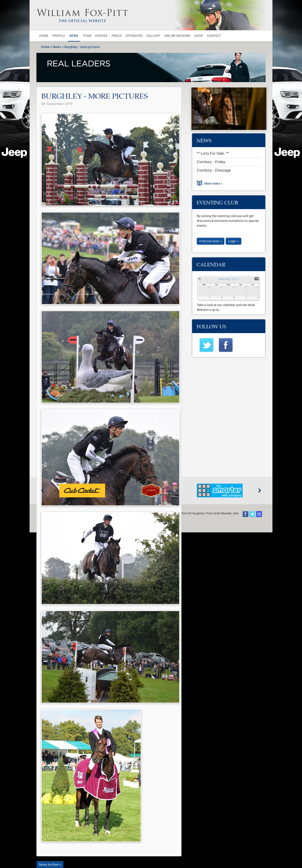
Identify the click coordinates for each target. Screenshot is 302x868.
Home (44, 36)
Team (87, 36)
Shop (199, 36)
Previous (42, 491)
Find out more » (211, 241)
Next (260, 491)
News (74, 36)
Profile (59, 36)
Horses (101, 36)
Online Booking (177, 36)
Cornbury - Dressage (214, 170)
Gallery (154, 36)
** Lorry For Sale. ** (213, 153)
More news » (213, 184)
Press (117, 36)
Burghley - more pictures (82, 47)
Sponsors (134, 36)
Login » (233, 241)
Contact (214, 36)
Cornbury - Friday (211, 162)
